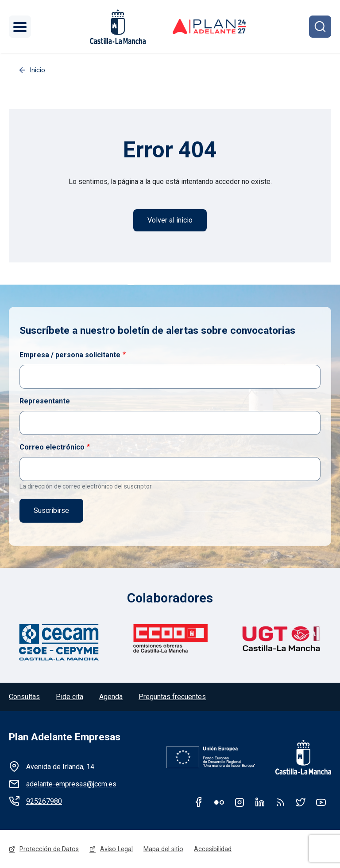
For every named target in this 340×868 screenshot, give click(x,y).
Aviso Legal (116, 849)
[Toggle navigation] (20, 27)
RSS (280, 802)
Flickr (219, 802)
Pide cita (70, 697)
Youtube (321, 802)
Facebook (199, 802)
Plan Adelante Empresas (65, 737)
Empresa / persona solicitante (70, 355)
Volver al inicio (170, 220)
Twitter (301, 802)
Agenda (111, 697)
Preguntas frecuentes (172, 697)
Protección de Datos (49, 849)
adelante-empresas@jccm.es (71, 784)
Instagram (240, 802)
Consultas (24, 697)
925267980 (44, 801)
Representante (45, 401)
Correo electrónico (52, 447)
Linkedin (260, 802)
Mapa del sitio (163, 849)
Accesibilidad (213, 849)
